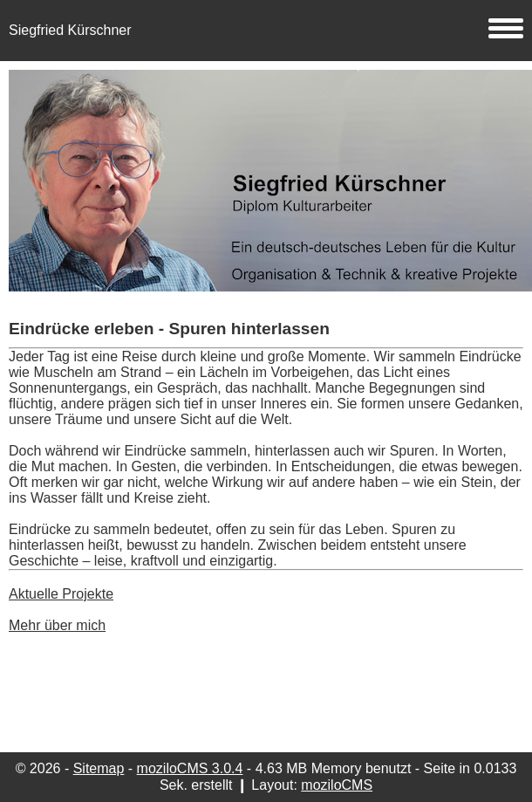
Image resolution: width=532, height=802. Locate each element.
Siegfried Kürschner (266, 30)
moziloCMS (337, 785)
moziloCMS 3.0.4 (190, 768)
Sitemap (99, 768)
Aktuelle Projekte (61, 594)
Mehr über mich (57, 625)
